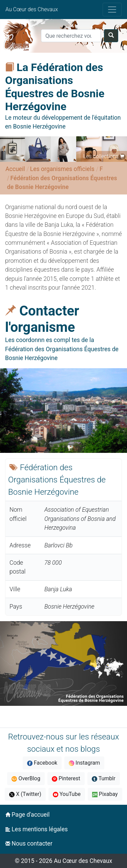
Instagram (84, 763)
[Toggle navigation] (112, 10)
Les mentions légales (37, 829)
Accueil (15, 169)
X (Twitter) (25, 794)
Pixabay (105, 794)
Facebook (42, 763)
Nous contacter (29, 844)
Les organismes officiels (62, 169)
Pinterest (66, 778)
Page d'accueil (28, 815)
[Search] (71, 36)
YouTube (67, 794)
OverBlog (26, 778)
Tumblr (104, 778)
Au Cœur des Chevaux (32, 9)
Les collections (101, 156)
